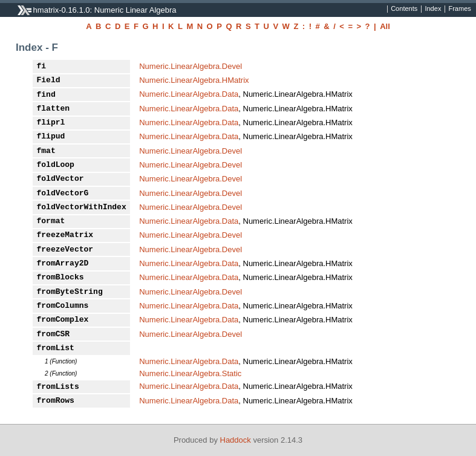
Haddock (236, 440)
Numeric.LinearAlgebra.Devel (191, 66)
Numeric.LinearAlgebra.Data (189, 94)
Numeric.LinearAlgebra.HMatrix (194, 80)
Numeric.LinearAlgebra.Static (190, 373)
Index (433, 9)
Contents (404, 9)
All (385, 26)
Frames (459, 9)
